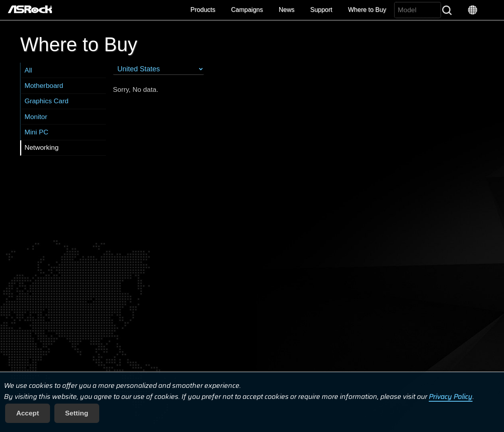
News (287, 10)
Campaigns (247, 10)
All (28, 70)
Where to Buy (367, 10)
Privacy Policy (451, 397)
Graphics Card (46, 101)
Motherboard (44, 86)
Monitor (36, 117)
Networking (42, 147)
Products (203, 10)
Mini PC (36, 132)
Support (321, 10)
